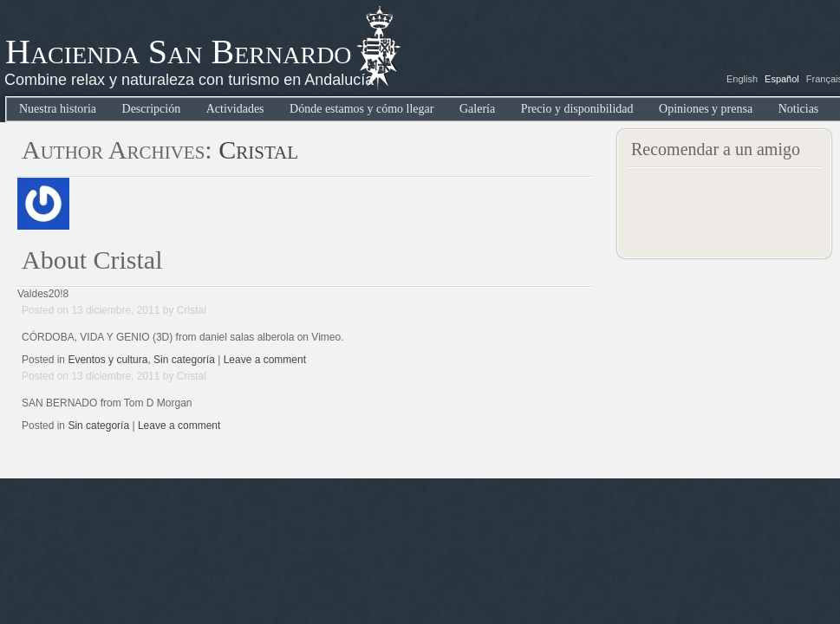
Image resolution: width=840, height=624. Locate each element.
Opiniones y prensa (706, 109)
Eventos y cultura (107, 360)
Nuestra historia (58, 109)
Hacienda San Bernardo (179, 52)
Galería (477, 109)
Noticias (799, 109)
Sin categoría (184, 360)
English (742, 79)
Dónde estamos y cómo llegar (361, 109)
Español (782, 79)
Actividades (235, 109)
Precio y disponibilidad (577, 109)
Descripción (152, 109)
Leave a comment (265, 360)
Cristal (258, 149)
